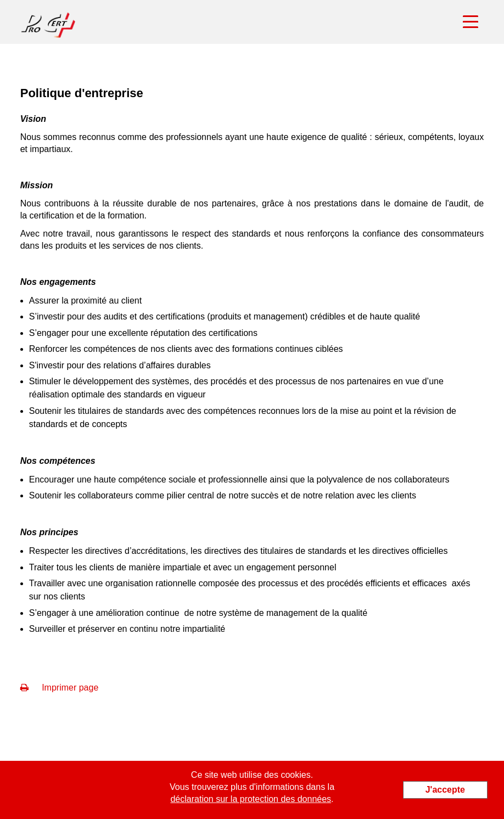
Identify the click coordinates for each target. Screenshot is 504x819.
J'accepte (445, 790)
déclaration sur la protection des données (251, 799)
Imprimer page (60, 688)
